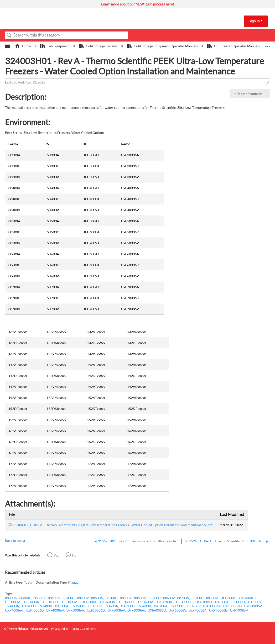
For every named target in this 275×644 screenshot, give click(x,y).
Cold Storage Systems (99, 46)
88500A (97, 598)
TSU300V (254, 602)
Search (9, 35)
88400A (54, 598)
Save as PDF (267, 84)
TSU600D (128, 606)
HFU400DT (51, 602)
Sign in (254, 21)
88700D (198, 598)
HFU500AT (90, 602)
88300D (25, 598)
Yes (56, 555)
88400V (83, 598)
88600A (140, 598)
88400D (69, 598)
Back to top (13, 541)
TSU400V (45, 606)
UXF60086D (157, 610)
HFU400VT (70, 602)
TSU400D (29, 606)
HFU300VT (13, 602)
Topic (28, 582)
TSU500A (61, 606)
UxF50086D (96, 610)
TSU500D (78, 606)
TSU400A (12, 606)
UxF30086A (212, 606)
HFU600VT (146, 602)
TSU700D (177, 606)
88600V (169, 598)
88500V (126, 598)
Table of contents (250, 94)
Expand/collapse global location (268, 45)
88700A (183, 598)
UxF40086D (35, 610)
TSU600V (144, 606)
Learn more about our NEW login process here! (138, 4)
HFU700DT (184, 602)
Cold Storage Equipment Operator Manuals (163, 46)
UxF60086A (136, 610)
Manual (74, 582)
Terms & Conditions (83, 629)
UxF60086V (177, 610)
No (74, 555)
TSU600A (111, 606)
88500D (112, 598)
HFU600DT (127, 602)
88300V (40, 598)
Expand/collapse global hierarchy (11, 46)
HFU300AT (229, 598)
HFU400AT (32, 602)
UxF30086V (253, 606)
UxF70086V (239, 610)
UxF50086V (116, 610)
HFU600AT (108, 602)
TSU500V (95, 606)
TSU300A (221, 602)
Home (23, 46)
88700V (212, 598)
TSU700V (194, 606)
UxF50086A (75, 610)
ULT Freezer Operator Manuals (233, 46)
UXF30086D (233, 606)
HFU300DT (248, 598)
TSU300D (238, 602)
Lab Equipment (55, 46)
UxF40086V (55, 610)
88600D (155, 598)
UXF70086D (218, 610)
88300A (11, 598)
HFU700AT (165, 602)
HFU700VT (204, 602)
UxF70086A (198, 610)
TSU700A (160, 606)
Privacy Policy (60, 629)
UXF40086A (14, 610)
